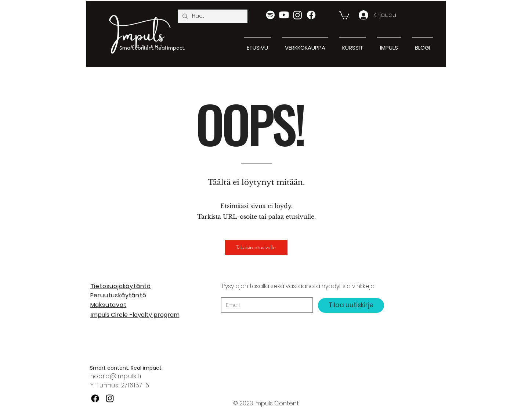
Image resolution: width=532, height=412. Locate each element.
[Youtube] (284, 15)
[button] (344, 15)
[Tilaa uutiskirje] (351, 305)
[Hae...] (212, 16)
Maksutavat (108, 305)
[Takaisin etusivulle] (256, 247)
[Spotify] (270, 15)
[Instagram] (298, 15)
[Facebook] (311, 15)
